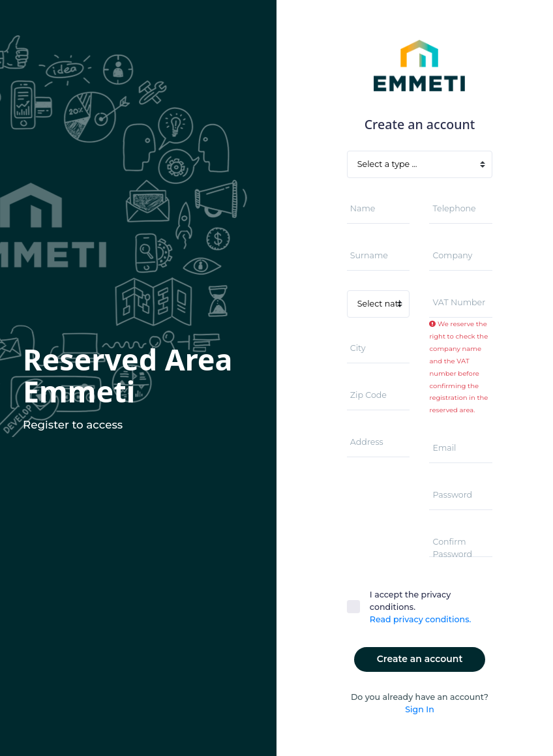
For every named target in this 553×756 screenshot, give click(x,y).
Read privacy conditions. (420, 619)
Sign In (419, 709)
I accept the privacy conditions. (420, 608)
